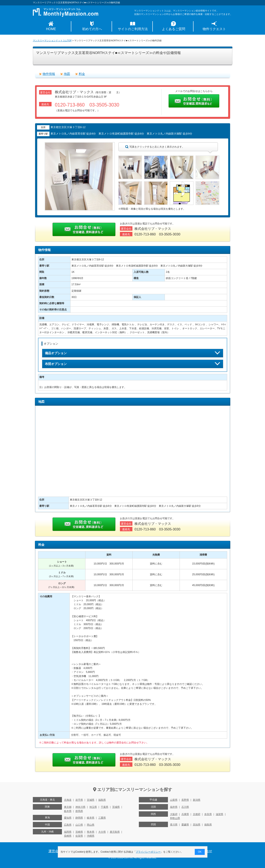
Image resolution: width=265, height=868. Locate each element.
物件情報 (49, 74)
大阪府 (174, 814)
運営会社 (55, 851)
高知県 (197, 825)
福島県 (102, 800)
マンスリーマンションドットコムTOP (52, 40)
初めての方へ (92, 29)
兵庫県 (185, 814)
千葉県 (105, 807)
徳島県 (208, 825)
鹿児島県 (115, 832)
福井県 (174, 807)
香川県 (174, 825)
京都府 (197, 814)
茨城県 (116, 807)
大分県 (102, 832)
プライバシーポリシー (148, 852)
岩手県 (79, 800)
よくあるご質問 (174, 29)
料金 (82, 74)
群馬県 (79, 811)
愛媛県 (185, 825)
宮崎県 (79, 832)
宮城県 (91, 800)
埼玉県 (93, 807)
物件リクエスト (214, 29)
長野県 (185, 800)
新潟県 (197, 800)
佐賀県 (79, 836)
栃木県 (68, 811)
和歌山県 (175, 818)
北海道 (68, 800)
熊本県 (91, 832)
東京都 (68, 807)
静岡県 (79, 818)
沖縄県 (91, 836)
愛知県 (68, 818)
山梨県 (174, 800)
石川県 (185, 807)
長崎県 (68, 836)
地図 (67, 74)
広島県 (68, 825)
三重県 (102, 818)
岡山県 (91, 825)
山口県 (79, 825)
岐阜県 (91, 818)
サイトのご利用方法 (133, 29)
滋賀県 (219, 814)
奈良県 (208, 814)
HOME (51, 29)
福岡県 (68, 832)
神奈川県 (80, 807)
